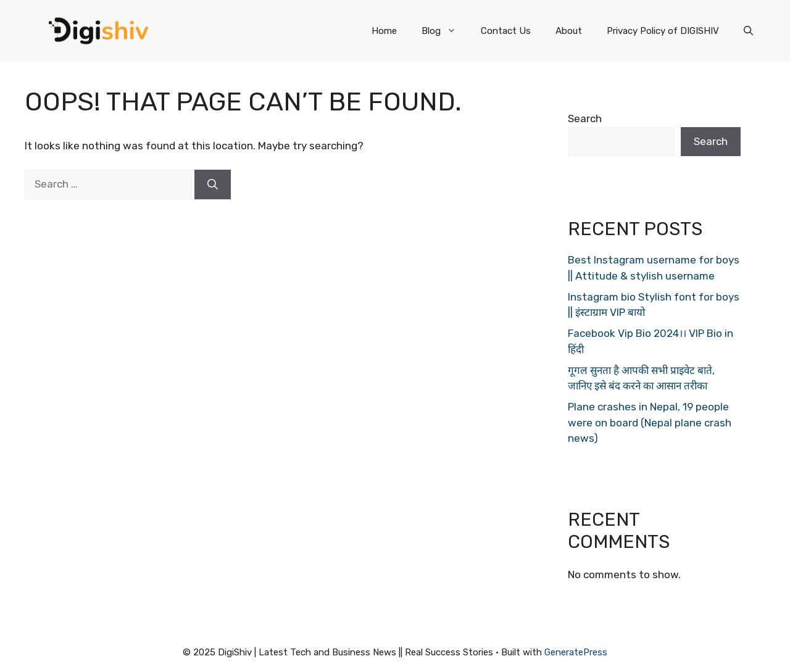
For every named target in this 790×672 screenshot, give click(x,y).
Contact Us (506, 31)
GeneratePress (576, 652)
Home (384, 31)
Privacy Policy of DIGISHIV (663, 31)
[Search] (213, 185)
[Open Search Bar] (748, 31)
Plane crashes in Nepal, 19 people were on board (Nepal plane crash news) (650, 422)
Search (585, 118)
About (569, 31)
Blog (445, 31)
